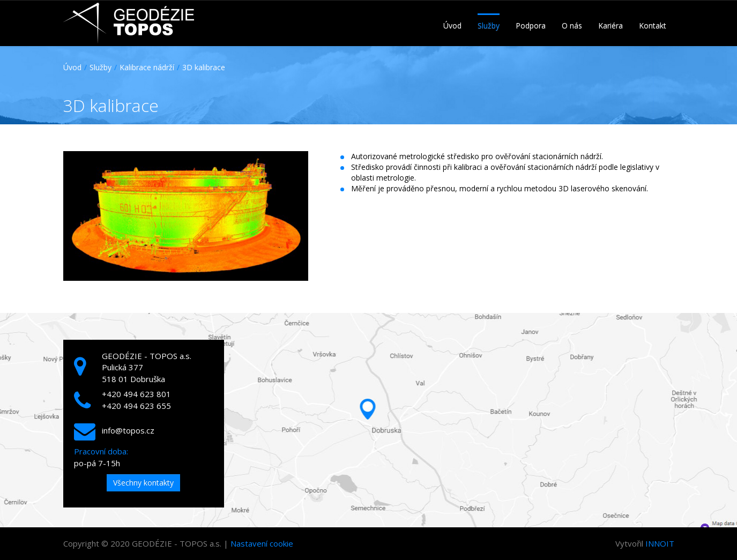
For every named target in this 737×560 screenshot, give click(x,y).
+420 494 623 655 (136, 406)
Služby (100, 67)
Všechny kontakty (143, 483)
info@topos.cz (128, 430)
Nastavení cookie (262, 543)
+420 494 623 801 (136, 394)
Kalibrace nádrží (147, 67)
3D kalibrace (204, 67)
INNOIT (660, 543)
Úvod (72, 67)
